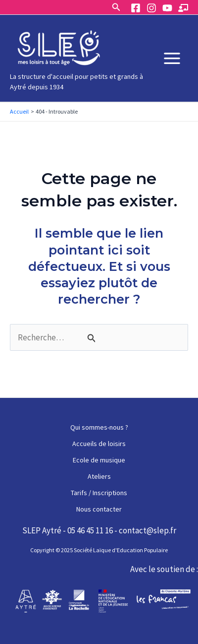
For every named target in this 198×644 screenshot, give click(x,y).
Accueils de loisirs (99, 444)
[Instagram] (151, 8)
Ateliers (99, 476)
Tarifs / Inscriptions (99, 493)
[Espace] (183, 8)
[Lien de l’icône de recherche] (116, 7)
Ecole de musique (99, 460)
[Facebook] (136, 8)
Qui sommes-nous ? (99, 427)
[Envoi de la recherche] (92, 338)
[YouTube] (167, 8)
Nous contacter (99, 509)
